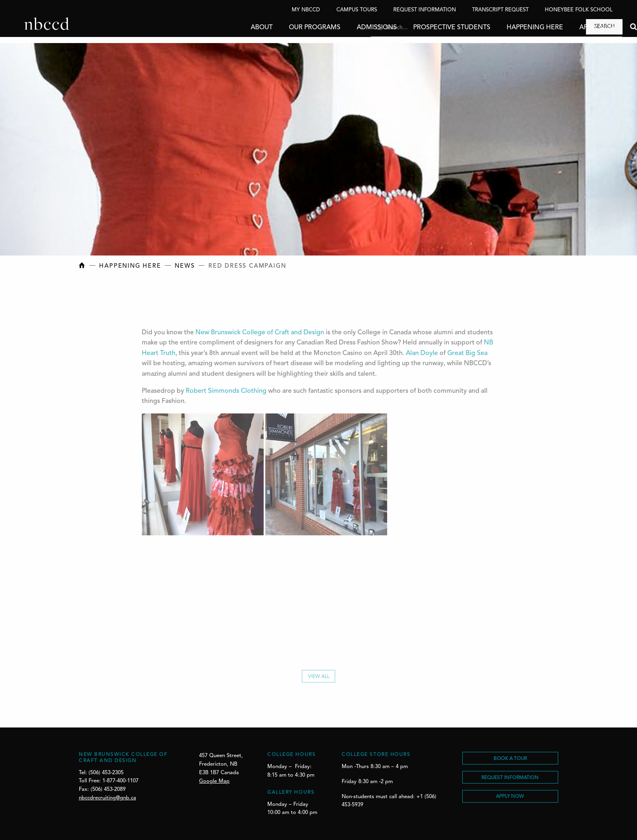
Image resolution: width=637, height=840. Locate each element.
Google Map (214, 781)
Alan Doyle (422, 355)
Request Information (425, 10)
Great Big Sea (467, 355)
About (237, 28)
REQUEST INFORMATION (510, 778)
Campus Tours (357, 10)
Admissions (352, 28)
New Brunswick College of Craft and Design (260, 334)
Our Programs (290, 28)
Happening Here (510, 28)
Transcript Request (500, 10)
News (185, 266)
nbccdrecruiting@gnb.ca (107, 798)
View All (319, 679)
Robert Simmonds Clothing (226, 392)
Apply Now (573, 28)
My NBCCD (306, 10)
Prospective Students (427, 28)
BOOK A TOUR (510, 759)
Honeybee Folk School (579, 10)
